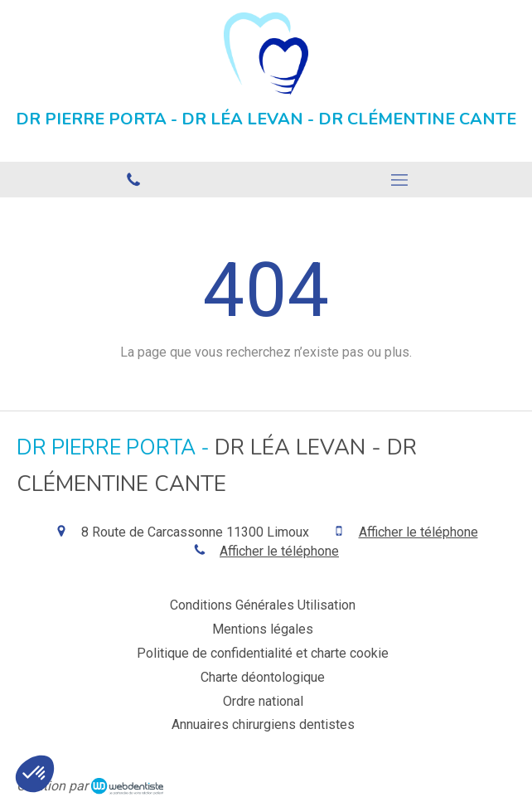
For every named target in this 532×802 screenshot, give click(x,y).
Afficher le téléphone (418, 532)
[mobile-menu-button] (399, 180)
